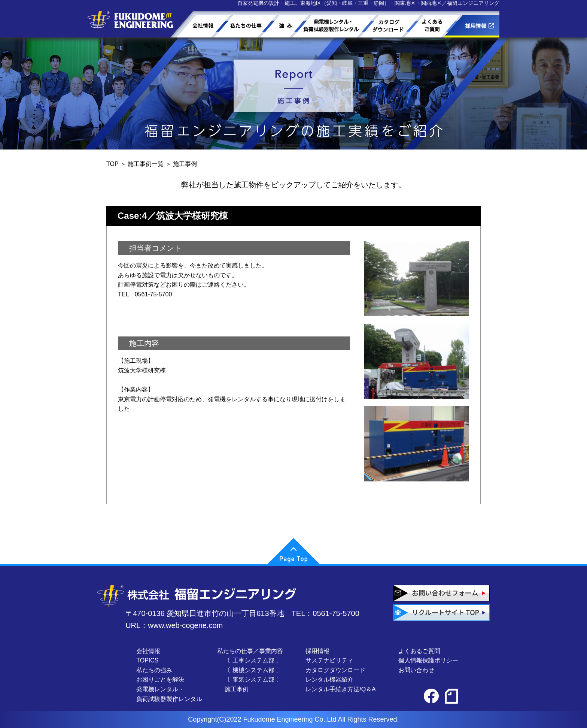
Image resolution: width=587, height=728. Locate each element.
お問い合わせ (416, 670)
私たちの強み (154, 670)
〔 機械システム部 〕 (253, 670)
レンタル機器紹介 (329, 679)
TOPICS (147, 660)
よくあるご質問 (419, 651)
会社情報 (148, 651)
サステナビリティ (329, 660)
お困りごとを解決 (160, 679)
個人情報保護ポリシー (428, 660)
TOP (112, 164)
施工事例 (237, 689)
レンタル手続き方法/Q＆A (341, 689)
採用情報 (317, 651)
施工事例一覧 (146, 164)
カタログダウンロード (335, 670)
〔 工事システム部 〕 (253, 660)
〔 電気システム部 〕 (253, 679)
